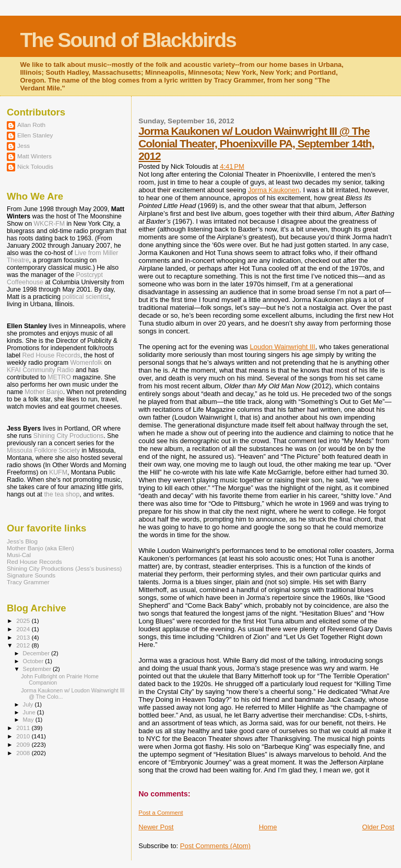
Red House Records (51, 355)
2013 (24, 637)
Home (268, 827)
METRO (59, 377)
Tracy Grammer (28, 582)
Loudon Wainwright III (282, 347)
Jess (23, 146)
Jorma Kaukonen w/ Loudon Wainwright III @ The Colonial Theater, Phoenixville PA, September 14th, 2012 (256, 143)
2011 (24, 728)
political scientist (85, 297)
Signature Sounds (31, 575)
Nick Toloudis (35, 166)
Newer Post (156, 827)
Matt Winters (34, 156)
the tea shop (62, 494)
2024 (24, 629)
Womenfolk (86, 363)
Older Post (378, 827)
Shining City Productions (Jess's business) (64, 568)
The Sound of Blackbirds (128, 40)
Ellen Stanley (35, 135)
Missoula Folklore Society (43, 450)
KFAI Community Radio (40, 370)
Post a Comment (161, 813)
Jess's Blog (22, 541)
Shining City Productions (68, 436)
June (30, 712)
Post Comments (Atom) (215, 846)
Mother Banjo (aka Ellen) (40, 548)
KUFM (58, 472)
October (34, 661)
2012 (24, 645)
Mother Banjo (44, 392)
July (29, 704)
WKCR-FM (49, 224)
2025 (24, 621)
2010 (24, 736)
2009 (24, 744)
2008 (24, 753)
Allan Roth (31, 125)
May (29, 720)
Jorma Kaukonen (274, 190)
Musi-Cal (19, 555)
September (38, 669)
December (37, 653)
